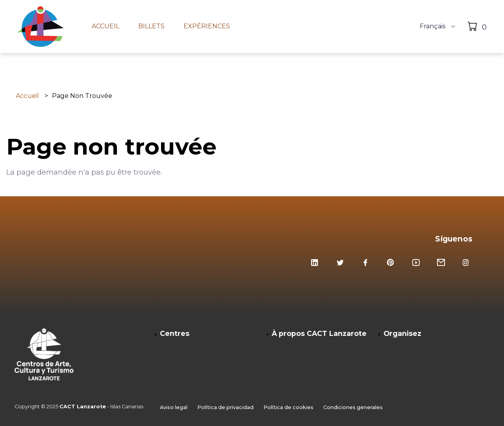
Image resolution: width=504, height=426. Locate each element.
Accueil (106, 26)
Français (433, 26)
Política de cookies (288, 408)
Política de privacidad (225, 408)
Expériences (207, 26)
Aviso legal (174, 408)
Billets (151, 26)
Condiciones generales (353, 408)
